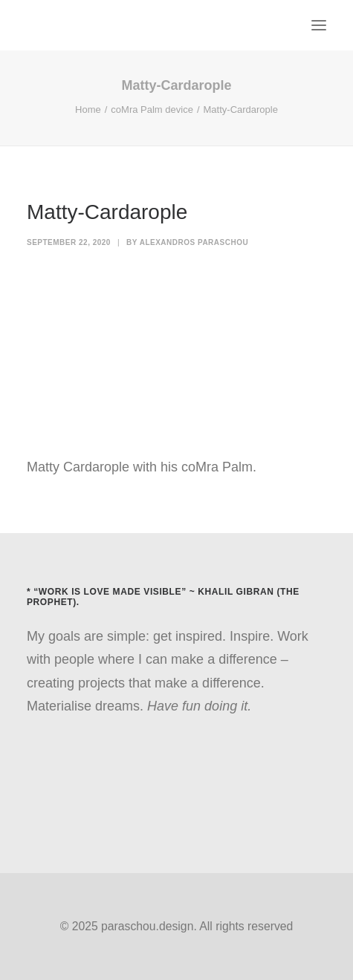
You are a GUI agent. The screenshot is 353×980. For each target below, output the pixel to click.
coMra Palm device (152, 110)
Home (88, 110)
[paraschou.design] (32, 25)
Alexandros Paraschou (194, 242)
